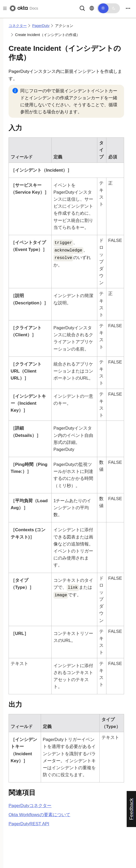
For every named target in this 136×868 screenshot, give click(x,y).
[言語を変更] (92, 8)
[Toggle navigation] (128, 8)
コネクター (18, 26)
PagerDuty (41, 26)
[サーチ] (82, 8)
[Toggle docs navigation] (4, 8)
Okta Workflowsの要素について (39, 815)
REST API (29, 824)
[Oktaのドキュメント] (23, 8)
